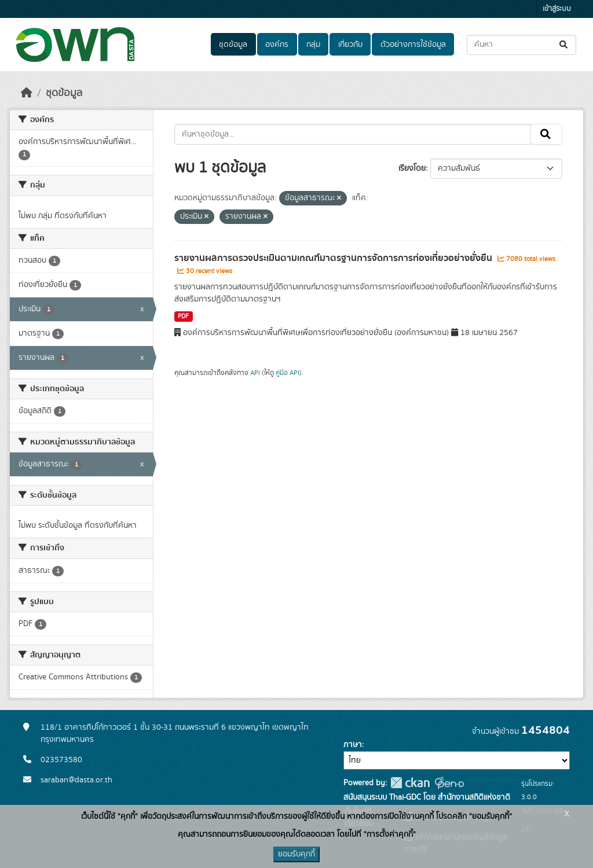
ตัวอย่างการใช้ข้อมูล (413, 45)
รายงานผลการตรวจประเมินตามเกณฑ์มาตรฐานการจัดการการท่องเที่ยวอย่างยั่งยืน (334, 258)
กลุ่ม (313, 45)
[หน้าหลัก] (27, 93)
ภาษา (353, 745)
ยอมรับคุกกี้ (296, 854)
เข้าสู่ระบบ (557, 9)
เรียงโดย (412, 168)
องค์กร (277, 45)
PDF (183, 317)
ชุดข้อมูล (233, 45)
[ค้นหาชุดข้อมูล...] (521, 45)
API (255, 373)
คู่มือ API (288, 373)
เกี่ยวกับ (350, 45)
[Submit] (564, 45)
